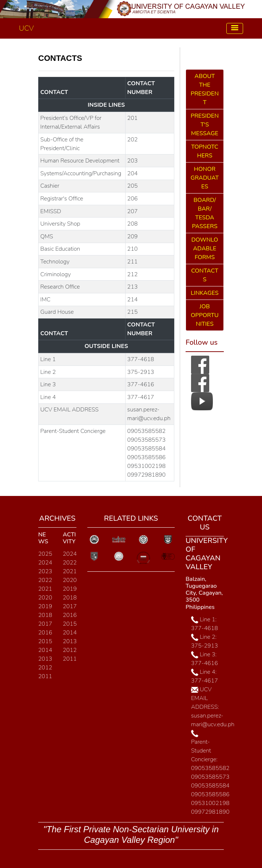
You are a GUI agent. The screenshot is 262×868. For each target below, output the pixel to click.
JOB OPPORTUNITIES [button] (205, 315)
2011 (45, 676)
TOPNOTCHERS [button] (205, 151)
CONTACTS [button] (205, 275)
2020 (45, 598)
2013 (45, 659)
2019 (45, 606)
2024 (45, 563)
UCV (26, 28)
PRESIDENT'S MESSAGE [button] (205, 125)
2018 (45, 615)
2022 (45, 580)
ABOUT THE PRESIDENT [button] (205, 89)
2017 (45, 624)
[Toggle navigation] (235, 29)
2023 (45, 571)
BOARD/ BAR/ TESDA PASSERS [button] (205, 213)
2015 (45, 641)
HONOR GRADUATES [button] (205, 178)
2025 (45, 554)
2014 (45, 650)
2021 (45, 589)
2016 (45, 633)
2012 (45, 668)
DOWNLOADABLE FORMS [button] (205, 249)
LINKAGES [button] (205, 293)
